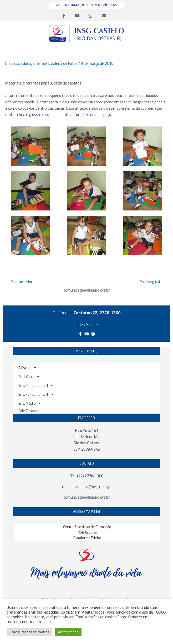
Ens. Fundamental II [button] (36, 394)
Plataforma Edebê (87, 538)
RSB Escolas (87, 532)
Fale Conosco (29, 411)
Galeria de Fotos (64, 63)
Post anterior (19, 282)
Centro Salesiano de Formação (87, 527)
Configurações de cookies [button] (29, 632)
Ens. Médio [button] (30, 403)
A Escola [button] (27, 368)
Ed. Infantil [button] (29, 377)
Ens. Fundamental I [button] (36, 386)
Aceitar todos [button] (68, 632)
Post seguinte (153, 282)
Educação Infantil (35, 63)
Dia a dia (12, 63)
